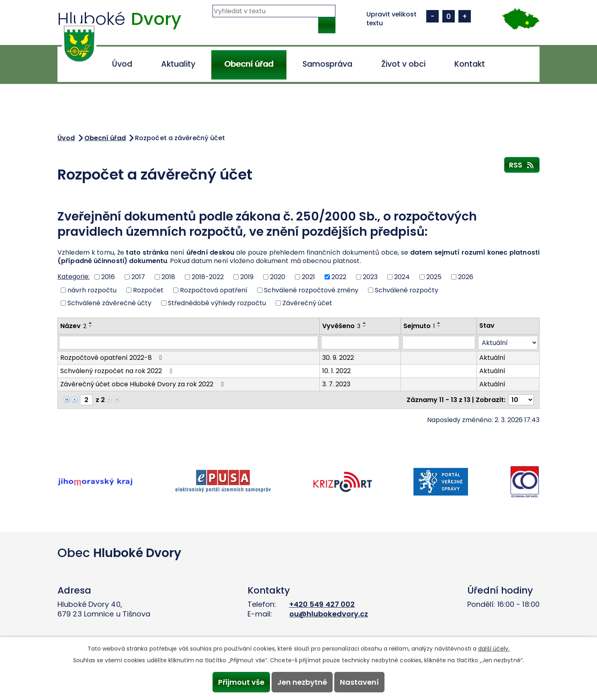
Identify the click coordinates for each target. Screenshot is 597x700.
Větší (466, 16)
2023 (370, 277)
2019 (247, 277)
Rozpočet (148, 290)
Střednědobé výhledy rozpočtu (217, 303)
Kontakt (470, 64)
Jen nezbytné (302, 682)
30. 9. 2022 (338, 358)
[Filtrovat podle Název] (189, 343)
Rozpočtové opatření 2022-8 (112, 358)
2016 (108, 277)
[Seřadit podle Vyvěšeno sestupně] (365, 326)
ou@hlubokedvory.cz (329, 614)
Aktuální (492, 358)
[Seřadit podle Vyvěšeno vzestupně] (365, 323)
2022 (339, 277)
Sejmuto (419, 326)
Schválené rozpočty (407, 290)
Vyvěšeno (341, 326)
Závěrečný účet (307, 303)
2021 (308, 277)
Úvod (122, 64)
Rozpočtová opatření (214, 290)
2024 (402, 277)
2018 (168, 277)
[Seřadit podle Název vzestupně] (91, 323)
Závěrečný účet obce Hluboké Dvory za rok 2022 (143, 384)
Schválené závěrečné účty (109, 303)
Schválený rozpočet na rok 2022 (118, 371)
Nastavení (361, 682)
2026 (466, 277)
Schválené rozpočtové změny (311, 290)
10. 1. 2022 (336, 371)
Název (73, 326)
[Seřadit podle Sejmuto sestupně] (439, 326)
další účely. (494, 648)
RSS (522, 165)
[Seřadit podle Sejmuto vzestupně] (439, 323)
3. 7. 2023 (336, 384)
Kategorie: (74, 277)
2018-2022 (208, 277)
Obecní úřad (249, 64)
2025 (434, 277)
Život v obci (403, 64)
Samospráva (327, 64)
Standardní (450, 16)
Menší (434, 16)
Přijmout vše (239, 682)
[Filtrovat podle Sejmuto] (439, 343)
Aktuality (178, 64)
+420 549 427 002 (322, 604)
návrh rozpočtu (92, 290)
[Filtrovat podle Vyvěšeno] (360, 343)
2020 (278, 277)
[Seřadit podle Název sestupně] (91, 326)
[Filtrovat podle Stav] (508, 343)
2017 (138, 277)
